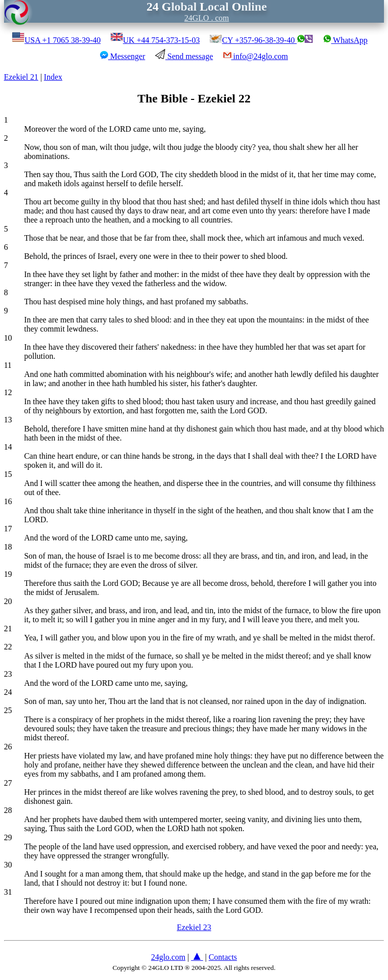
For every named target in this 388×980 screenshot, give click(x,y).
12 (8, 392)
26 (8, 747)
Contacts (223, 957)
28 (8, 810)
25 (8, 710)
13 (8, 420)
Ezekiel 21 (21, 77)
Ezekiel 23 (194, 927)
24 (8, 692)
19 (8, 574)
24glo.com (168, 957)
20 (8, 601)
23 (8, 674)
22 (8, 647)
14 (8, 447)
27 (8, 783)
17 (8, 529)
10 (8, 338)
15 (8, 474)
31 (8, 892)
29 (8, 837)
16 (8, 501)
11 (8, 365)
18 (8, 547)
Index (53, 77)
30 (8, 865)
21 (8, 629)
